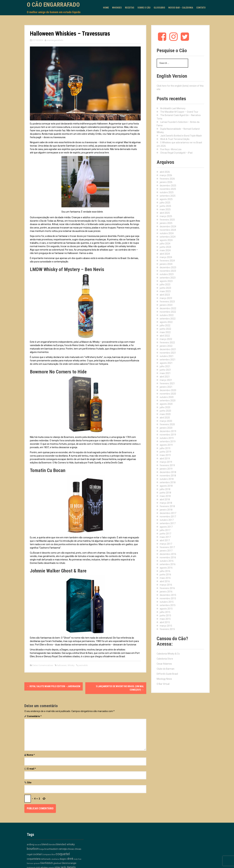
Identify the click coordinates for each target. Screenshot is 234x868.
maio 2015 (165, 619)
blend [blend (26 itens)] (45, 844)
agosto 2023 (166, 281)
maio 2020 (165, 414)
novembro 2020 (168, 394)
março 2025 (166, 216)
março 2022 (166, 339)
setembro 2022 (168, 319)
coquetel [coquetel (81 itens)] (63, 854)
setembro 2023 (168, 278)
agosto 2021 (166, 363)
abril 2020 (165, 418)
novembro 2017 (168, 517)
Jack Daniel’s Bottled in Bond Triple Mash (181, 136)
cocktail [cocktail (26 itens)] (37, 854)
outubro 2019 (167, 438)
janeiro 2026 (166, 182)
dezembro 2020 (168, 390)
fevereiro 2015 (167, 629)
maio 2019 (165, 455)
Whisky (71, 665)
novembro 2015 (168, 598)
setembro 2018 (168, 482)
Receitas (130, 8)
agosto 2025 (166, 199)
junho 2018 (165, 493)
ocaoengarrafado (55, 40)
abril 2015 (165, 622)
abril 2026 (165, 172)
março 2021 (166, 380)
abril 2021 (165, 377)
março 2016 (166, 585)
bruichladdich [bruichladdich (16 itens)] (51, 849)
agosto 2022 (166, 322)
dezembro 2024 (168, 227)
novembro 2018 (168, 476)
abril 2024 (165, 254)
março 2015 (166, 626)
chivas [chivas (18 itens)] (71, 849)
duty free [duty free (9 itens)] (78, 859)
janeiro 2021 (166, 387)
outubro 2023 (167, 274)
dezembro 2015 (168, 595)
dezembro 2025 (168, 186)
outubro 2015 (167, 602)
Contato (201, 8)
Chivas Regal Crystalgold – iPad (176, 153)
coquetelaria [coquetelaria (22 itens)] (34, 859)
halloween (62, 665)
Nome (31, 755)
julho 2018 (165, 489)
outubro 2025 (167, 192)
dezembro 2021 (168, 349)
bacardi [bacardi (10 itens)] (38, 845)
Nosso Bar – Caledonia (181, 8)
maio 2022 (165, 332)
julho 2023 (165, 285)
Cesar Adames (164, 664)
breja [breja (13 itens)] (42, 849)
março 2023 (166, 298)
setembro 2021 (168, 360)
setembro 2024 (168, 237)
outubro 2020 (167, 397)
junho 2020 (165, 411)
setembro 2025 (168, 196)
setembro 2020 (168, 401)
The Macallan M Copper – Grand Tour (179, 112)
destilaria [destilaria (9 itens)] (55, 859)
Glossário (159, 8)
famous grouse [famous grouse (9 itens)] (33, 863)
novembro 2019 (168, 435)
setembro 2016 (168, 564)
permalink (83, 665)
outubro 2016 (167, 561)
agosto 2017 (166, 527)
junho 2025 (165, 206)
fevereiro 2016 (167, 588)
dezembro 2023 (168, 267)
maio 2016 (165, 578)
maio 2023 (165, 291)
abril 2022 (165, 336)
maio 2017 (165, 537)
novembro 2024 (168, 230)
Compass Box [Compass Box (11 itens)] (49, 855)
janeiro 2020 (166, 428)
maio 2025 (165, 209)
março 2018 (166, 503)
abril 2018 (165, 499)
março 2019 (166, 462)
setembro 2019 (168, 441)
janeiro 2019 (166, 469)
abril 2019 (165, 459)
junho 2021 (165, 370)
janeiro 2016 (166, 592)
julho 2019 (165, 448)
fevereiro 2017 (167, 547)
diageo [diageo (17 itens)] (63, 859)
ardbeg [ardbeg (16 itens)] (30, 844)
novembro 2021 (168, 353)
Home (106, 8)
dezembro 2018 (168, 472)
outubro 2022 (167, 315)
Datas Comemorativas (43, 665)
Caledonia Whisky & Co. (168, 654)
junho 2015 (165, 615)
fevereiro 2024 (167, 261)
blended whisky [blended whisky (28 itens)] (65, 844)
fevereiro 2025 (167, 220)
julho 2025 (165, 203)
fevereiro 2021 (167, 383)
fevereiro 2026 (167, 179)
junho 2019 (165, 452)
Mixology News (164, 679)
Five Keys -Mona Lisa (171, 149)
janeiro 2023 (166, 305)
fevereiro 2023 (167, 302)
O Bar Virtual (163, 684)
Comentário (34, 716)
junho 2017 (165, 534)
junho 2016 (165, 575)
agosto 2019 (166, 445)
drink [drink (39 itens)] (70, 859)
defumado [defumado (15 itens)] (46, 859)
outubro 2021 (167, 356)
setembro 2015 (168, 605)
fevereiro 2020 (167, 424)
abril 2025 (165, 213)
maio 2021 (165, 373)
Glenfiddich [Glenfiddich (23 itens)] (46, 863)
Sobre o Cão (144, 8)
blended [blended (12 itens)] (52, 845)
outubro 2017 (167, 520)
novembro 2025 (168, 189)
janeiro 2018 (166, 510)
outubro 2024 (167, 233)
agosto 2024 (166, 240)
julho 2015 (165, 612)
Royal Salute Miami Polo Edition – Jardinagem (54, 686)
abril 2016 (165, 581)
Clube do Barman (166, 669)
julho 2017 (165, 530)
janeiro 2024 (166, 264)
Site (29, 783)
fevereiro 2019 (167, 465)
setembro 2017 (168, 523)
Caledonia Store (165, 659)
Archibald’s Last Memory (173, 108)
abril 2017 (165, 540)
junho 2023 (165, 288)
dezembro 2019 (168, 431)
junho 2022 (165, 329)
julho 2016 (165, 571)
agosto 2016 (166, 568)
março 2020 (166, 421)
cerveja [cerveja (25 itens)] (63, 849)
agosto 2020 (166, 404)
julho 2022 (165, 325)
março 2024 (166, 257)
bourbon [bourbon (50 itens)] (33, 849)
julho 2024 (165, 244)
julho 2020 (165, 407)
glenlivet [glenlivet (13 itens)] (57, 863)
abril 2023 (165, 295)
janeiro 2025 (166, 223)
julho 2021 (165, 366)
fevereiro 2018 (167, 506)
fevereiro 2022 (167, 343)
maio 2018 (165, 496)
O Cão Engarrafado (53, 5)
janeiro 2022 (166, 346)
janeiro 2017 (166, 551)
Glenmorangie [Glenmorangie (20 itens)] (69, 863)
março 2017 (166, 544)
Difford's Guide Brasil (167, 674)
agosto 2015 (166, 609)
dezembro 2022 (168, 308)
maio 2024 (165, 250)
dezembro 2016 (168, 554)
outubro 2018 (167, 479)
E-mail (32, 769)
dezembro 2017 (168, 513)
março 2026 (166, 175)
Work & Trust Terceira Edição (175, 139)
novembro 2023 (168, 271)
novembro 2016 (168, 557)
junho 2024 (165, 247)
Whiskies (117, 8)
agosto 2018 (166, 486)
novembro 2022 (168, 312)
